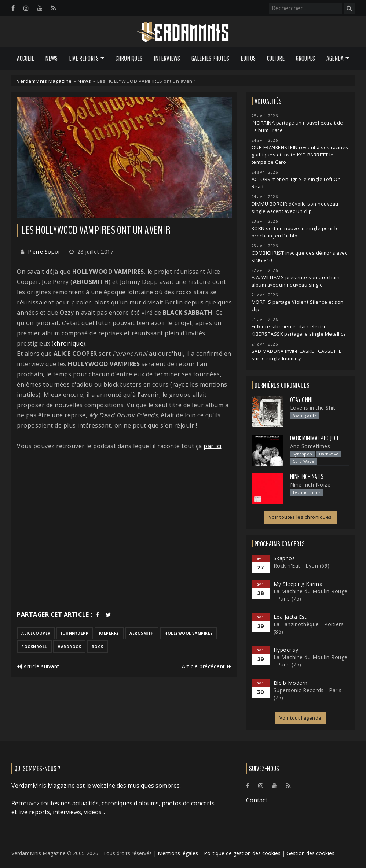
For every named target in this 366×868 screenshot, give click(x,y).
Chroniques (129, 58)
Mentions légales (178, 853)
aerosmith (142, 633)
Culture (276, 58)
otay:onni (301, 400)
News (51, 58)
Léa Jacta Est (290, 617)
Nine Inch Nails (307, 477)
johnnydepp (75, 633)
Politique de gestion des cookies (242, 853)
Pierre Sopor (44, 252)
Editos (248, 58)
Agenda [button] (335, 58)
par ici (213, 446)
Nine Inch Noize (310, 485)
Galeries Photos (210, 58)
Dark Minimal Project (314, 438)
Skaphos (284, 558)
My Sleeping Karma (298, 584)
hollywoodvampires (189, 633)
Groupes (305, 58)
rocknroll (34, 647)
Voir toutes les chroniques (300, 517)
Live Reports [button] (84, 58)
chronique (69, 343)
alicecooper (36, 633)
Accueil (25, 58)
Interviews (167, 58)
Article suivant (38, 666)
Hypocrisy (286, 650)
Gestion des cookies (310, 853)
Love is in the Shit (313, 408)
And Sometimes (310, 446)
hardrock (69, 647)
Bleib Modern (291, 683)
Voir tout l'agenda (300, 718)
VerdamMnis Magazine (44, 81)
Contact (257, 800)
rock (98, 647)
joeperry (109, 633)
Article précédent (207, 666)
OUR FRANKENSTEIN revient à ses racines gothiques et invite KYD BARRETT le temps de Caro (300, 155)
